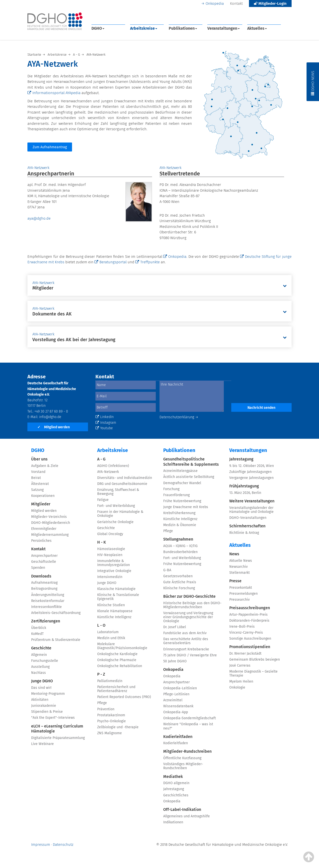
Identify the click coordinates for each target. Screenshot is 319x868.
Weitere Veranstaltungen (252, 501)
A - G (101, 459)
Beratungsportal (111, 262)
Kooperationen (43, 496)
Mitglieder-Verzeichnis (49, 517)
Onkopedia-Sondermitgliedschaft (190, 718)
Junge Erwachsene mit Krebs (186, 507)
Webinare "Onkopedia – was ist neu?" (188, 726)
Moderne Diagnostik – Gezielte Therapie (253, 673)
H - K (102, 542)
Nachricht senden (261, 408)
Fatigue (103, 500)
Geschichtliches (176, 795)
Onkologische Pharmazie (117, 660)
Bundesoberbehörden (180, 552)
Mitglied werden (54, 427)
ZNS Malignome (110, 733)
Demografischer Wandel (182, 483)
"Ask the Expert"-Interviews (53, 718)
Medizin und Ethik (111, 638)
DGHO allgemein (176, 783)
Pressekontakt (241, 588)
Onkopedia (215, 3)
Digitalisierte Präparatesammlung (58, 738)
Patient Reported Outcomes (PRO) (124, 697)
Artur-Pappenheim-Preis (248, 615)
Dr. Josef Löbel (175, 627)
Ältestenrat (40, 484)
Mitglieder (41, 504)
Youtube (104, 428)
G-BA (167, 570)
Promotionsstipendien (250, 647)
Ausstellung (40, 667)
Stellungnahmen (178, 539)
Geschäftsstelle (44, 562)
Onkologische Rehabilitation (120, 666)
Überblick (39, 628)
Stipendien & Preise (47, 712)
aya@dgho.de (39, 218)
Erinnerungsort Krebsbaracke (186, 649)
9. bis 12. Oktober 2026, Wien (252, 466)
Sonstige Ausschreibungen (250, 639)
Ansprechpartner (44, 556)
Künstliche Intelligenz (114, 617)
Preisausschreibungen (250, 608)
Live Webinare (42, 744)
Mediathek (173, 777)
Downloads (41, 576)
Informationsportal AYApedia (54, 93)
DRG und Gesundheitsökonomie (122, 484)
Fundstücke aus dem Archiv (185, 633)
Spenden (38, 568)
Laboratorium (108, 632)
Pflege (102, 703)
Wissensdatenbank (178, 706)
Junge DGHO (42, 681)
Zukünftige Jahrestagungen (250, 472)
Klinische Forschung (179, 588)
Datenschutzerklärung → (179, 417)
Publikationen (183, 28)
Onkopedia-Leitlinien (180, 688)
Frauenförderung (176, 495)
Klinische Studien (111, 605)
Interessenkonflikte (46, 607)
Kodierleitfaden (178, 737)
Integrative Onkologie (114, 571)
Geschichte (41, 648)
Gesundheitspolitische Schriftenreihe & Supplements (191, 462)
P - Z (101, 674)
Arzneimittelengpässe (180, 471)
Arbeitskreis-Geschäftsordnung (56, 613)
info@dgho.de (50, 417)
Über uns (39, 459)
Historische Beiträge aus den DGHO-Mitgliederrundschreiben (192, 605)
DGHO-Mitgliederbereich (51, 523)
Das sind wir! (41, 688)
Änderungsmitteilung (48, 595)
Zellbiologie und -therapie (118, 727)
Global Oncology (110, 534)
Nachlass (39, 673)
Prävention (106, 709)
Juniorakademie (44, 706)
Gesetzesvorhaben (178, 576)
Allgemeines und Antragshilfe (187, 816)
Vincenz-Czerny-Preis (246, 633)
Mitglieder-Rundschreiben (187, 751)
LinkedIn (105, 417)
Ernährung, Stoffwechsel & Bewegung (118, 492)
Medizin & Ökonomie (180, 525)
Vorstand (38, 472)
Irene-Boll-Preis (242, 627)
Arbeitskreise (144, 28)
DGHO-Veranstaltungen (248, 518)
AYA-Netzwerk (108, 472)
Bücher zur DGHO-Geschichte (189, 596)
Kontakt (236, 3)
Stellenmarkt (239, 573)
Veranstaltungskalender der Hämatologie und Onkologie (251, 510)
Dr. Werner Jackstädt (245, 653)
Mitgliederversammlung (50, 535)
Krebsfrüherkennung (179, 513)
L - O (101, 625)
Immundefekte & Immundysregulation (114, 563)
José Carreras (240, 665)
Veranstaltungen (224, 28)
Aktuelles (257, 28)
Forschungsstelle (45, 661)
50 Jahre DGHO (175, 661)
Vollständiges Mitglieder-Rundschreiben (183, 766)
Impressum (41, 845)
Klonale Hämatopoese (115, 611)
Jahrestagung (174, 789)
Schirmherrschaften (247, 526)
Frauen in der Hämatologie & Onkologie (120, 514)
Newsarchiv (239, 567)
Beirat (36, 478)
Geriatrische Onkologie (115, 522)
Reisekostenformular (48, 601)
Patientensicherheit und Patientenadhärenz (116, 689)
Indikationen (173, 822)
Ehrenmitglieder (44, 529)
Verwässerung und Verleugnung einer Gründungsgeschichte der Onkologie (188, 617)
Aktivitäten (40, 700)
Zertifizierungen (46, 621)
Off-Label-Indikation (182, 809)
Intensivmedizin (110, 577)
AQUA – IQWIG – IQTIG (180, 546)
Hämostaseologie (111, 549)
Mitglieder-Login (270, 3)
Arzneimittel (173, 700)
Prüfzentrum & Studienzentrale (56, 640)
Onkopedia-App (176, 712)
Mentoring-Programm (48, 694)
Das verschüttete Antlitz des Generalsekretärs (186, 641)
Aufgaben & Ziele (45, 466)
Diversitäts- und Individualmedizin (125, 478)
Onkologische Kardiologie (117, 654)
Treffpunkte (148, 262)
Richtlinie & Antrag (244, 533)
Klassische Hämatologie (116, 589)
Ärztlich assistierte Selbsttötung (189, 477)
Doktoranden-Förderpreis (249, 621)
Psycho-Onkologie (112, 721)
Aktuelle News (241, 561)
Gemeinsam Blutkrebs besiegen (255, 659)
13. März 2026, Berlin (245, 493)
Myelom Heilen (241, 681)
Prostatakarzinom (111, 715)
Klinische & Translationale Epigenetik (118, 597)
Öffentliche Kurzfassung (182, 758)
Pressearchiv (239, 600)
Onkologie (237, 687)
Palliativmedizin (110, 681)
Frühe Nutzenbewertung (182, 501)
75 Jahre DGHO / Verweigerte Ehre (190, 655)
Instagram (106, 423)
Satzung (37, 490)
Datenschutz (63, 845)
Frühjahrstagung (244, 486)
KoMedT (37, 634)
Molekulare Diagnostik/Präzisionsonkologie (122, 646)
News (234, 554)
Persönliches (41, 541)
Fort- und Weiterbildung (116, 506)
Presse (235, 581)
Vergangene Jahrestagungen (251, 478)
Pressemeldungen (243, 594)
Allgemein (39, 655)
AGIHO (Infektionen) (113, 466)
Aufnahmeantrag (44, 583)
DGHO (98, 28)
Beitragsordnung (44, 589)
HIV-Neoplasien (110, 555)
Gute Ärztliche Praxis (180, 582)
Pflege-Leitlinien (176, 694)
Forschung (171, 489)
